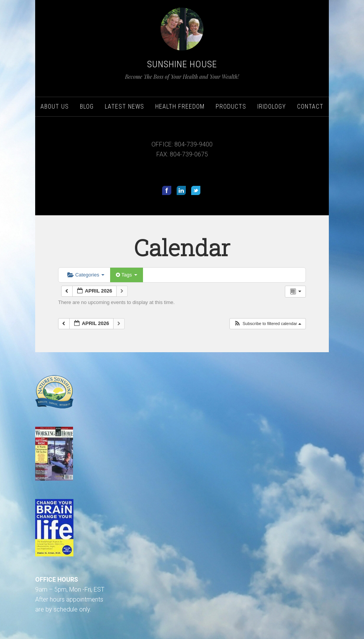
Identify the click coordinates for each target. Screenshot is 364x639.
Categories (86, 275)
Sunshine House (182, 64)
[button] (267, 324)
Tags (126, 275)
